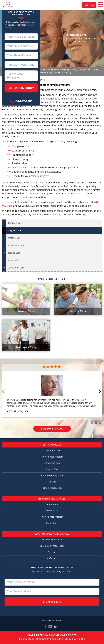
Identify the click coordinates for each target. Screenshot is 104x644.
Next (100, 392)
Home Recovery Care (52, 488)
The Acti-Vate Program (52, 457)
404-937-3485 (21, 101)
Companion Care (16, 268)
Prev (4, 392)
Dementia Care (15, 223)
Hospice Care (14, 231)
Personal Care (14, 238)
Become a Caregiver (52, 540)
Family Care (52, 523)
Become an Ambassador (52, 546)
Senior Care (52, 504)
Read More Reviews (52, 429)
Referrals (52, 558)
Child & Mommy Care (52, 476)
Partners (52, 552)
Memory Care (14, 260)
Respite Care (14, 253)
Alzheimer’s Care (16, 245)
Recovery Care (52, 511)
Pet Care (52, 482)
